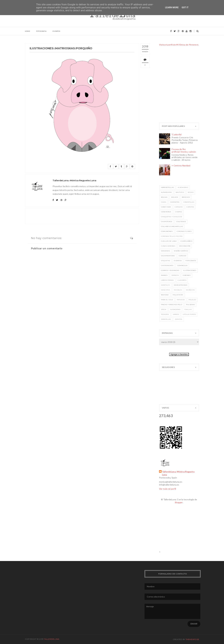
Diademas (165, 251)
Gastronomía (167, 266)
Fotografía (191, 261)
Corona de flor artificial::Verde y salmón (184, 150)
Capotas (190, 207)
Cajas (164, 202)
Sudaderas (175, 309)
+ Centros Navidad (181, 165)
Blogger (179, 502)
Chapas (178, 212)
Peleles (192, 300)
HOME (28, 31)
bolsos (175, 197)
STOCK (164, 309)
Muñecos (190, 290)
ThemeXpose (192, 639)
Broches (186, 197)
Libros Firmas (167, 280)
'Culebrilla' (177, 134)
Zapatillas (166, 319)
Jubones (186, 275)
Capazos (179, 207)
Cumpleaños (186, 241)
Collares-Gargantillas (172, 226)
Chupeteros (167, 222)
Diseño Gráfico (181, 251)
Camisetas (175, 202)
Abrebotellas (167, 187)
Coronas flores (184, 231)
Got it (185, 7)
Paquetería (178, 295)
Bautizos (180, 192)
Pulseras (190, 305)
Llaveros (182, 280)
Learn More (172, 7)
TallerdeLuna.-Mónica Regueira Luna (178, 473)
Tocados (165, 314)
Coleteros (181, 222)
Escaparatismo (168, 256)
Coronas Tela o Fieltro (172, 236)
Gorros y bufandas (170, 270)
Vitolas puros (189, 314)
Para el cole (167, 300)
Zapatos (179, 319)
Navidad (165, 295)
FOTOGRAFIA (41, 31)
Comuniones (167, 231)
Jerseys (175, 275)
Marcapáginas (181, 285)
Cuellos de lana (169, 241)
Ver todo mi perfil (168, 489)
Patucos (181, 300)
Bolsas (164, 197)
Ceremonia (166, 212)
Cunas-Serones (168, 246)
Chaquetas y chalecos (172, 217)
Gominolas (182, 266)
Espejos (182, 256)
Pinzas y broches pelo (172, 305)
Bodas (191, 192)
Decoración (185, 246)
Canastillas (189, 202)
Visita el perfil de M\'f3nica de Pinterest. (179, 45)
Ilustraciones (190, 270)
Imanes (164, 275)
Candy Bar (166, 207)
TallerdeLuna (51, 639)
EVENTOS (56, 31)
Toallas (188, 309)
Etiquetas (166, 261)
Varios (176, 314)
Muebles (178, 290)
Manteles (165, 285)
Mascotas (165, 290)
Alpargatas (166, 192)
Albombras (183, 187)
